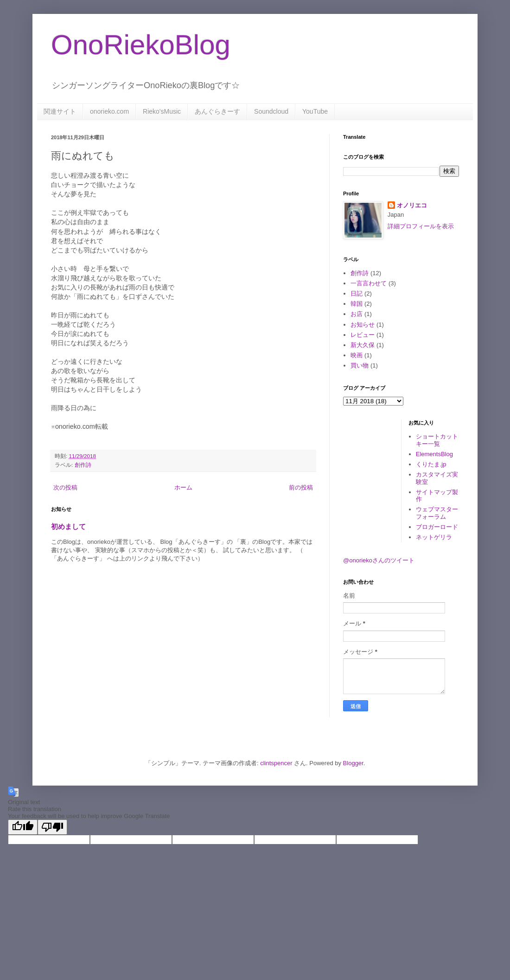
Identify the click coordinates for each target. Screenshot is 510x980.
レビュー (363, 335)
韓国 (357, 304)
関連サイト (60, 111)
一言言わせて (369, 283)
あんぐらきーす (217, 111)
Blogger (353, 763)
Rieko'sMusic (162, 111)
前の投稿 (301, 487)
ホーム (183, 487)
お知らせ (363, 325)
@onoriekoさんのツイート (379, 560)
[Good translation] (23, 827)
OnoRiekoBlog (141, 45)
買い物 (360, 365)
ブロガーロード (437, 527)
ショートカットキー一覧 (437, 440)
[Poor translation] (52, 827)
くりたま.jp (431, 464)
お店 (357, 314)
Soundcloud (271, 111)
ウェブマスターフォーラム (437, 513)
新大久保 (363, 345)
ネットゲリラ (434, 537)
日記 (357, 293)
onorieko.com (109, 111)
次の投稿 (65, 487)
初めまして (68, 526)
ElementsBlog (434, 454)
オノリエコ (412, 205)
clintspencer (276, 763)
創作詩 (83, 465)
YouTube (315, 111)
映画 (357, 355)
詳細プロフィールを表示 (421, 226)
